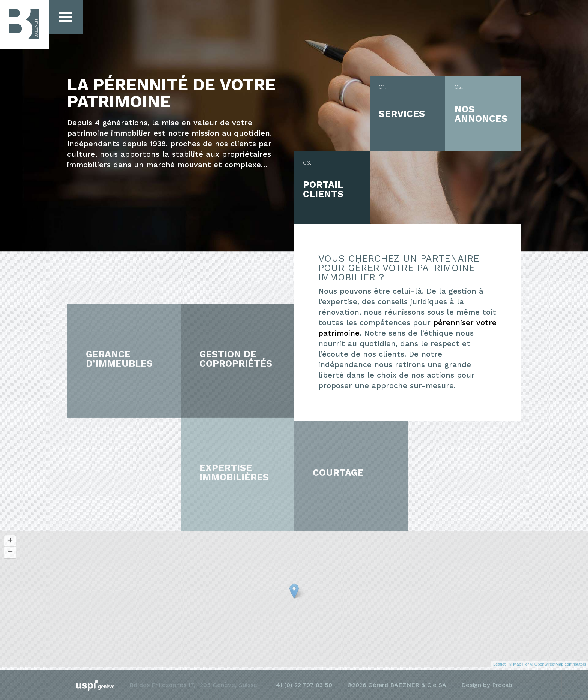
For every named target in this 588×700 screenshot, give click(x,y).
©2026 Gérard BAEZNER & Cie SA (397, 685)
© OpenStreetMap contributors (558, 661)
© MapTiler (519, 661)
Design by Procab (487, 685)
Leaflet (499, 661)
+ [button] (10, 538)
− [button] (10, 549)
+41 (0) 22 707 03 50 (302, 685)
